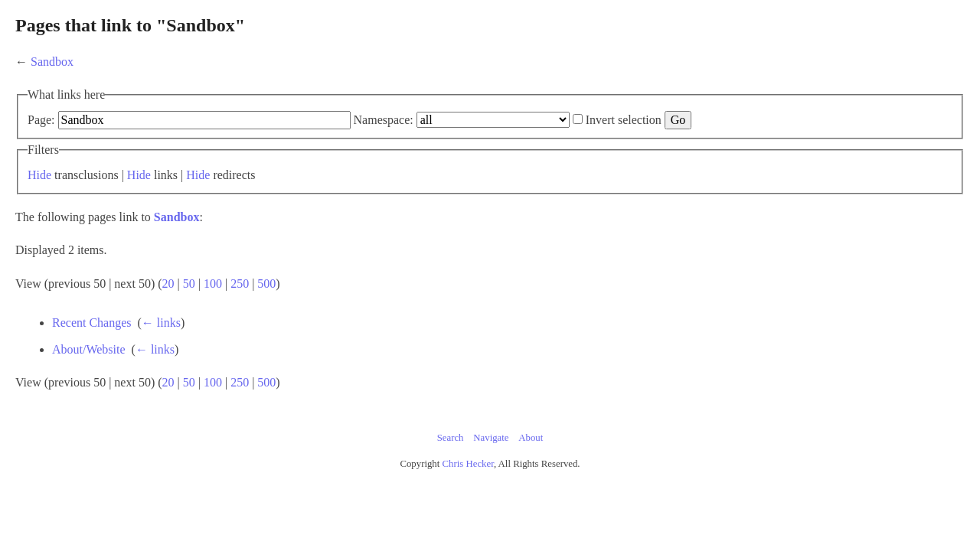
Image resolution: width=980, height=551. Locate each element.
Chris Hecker (468, 484)
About (531, 458)
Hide (223, 196)
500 (450, 304)
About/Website (291, 370)
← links (363, 343)
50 (373, 304)
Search (451, 458)
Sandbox (236, 62)
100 (397, 304)
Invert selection (252, 140)
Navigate (491, 458)
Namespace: (567, 120)
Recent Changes (294, 343)
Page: (225, 120)
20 (352, 304)
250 (423, 304)
